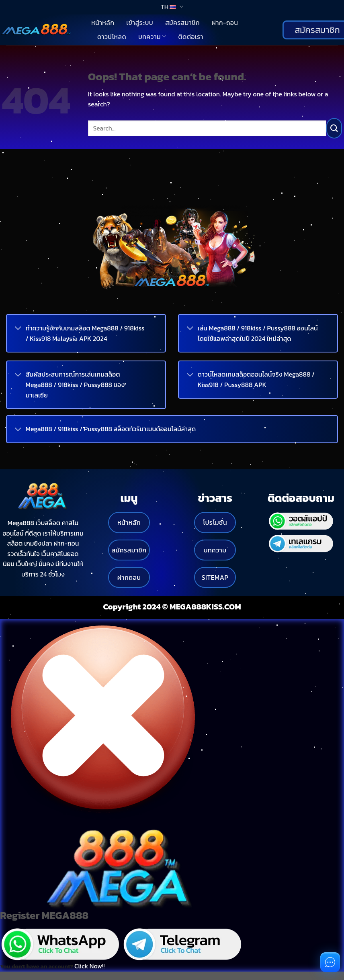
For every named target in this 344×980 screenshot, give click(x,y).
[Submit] (334, 128)
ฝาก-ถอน (225, 22)
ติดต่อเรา (190, 37)
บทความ (152, 37)
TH (172, 7)
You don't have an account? (52, 966)
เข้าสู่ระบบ (140, 22)
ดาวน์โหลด (112, 37)
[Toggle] (18, 329)
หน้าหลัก (103, 22)
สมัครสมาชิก (182, 22)
